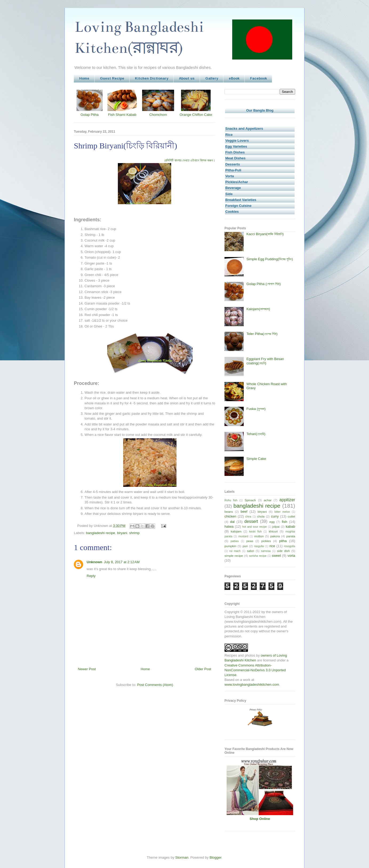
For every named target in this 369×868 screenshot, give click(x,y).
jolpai (276, 526)
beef (244, 512)
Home (84, 78)
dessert (251, 521)
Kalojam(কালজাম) (258, 309)
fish (284, 522)
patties (235, 541)
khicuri (273, 531)
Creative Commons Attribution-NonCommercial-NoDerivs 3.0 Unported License (255, 670)
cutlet (291, 516)
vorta (291, 556)
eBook (234, 78)
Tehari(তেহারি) (256, 434)
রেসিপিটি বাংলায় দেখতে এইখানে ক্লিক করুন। (190, 160)
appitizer (287, 500)
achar (268, 500)
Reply (91, 576)
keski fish (256, 532)
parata (291, 536)
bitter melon (282, 512)
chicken (230, 516)
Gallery (212, 78)
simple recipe (234, 556)
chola (261, 516)
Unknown (95, 562)
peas (250, 541)
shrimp (134, 533)
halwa (229, 526)
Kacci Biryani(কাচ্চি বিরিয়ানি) (265, 234)
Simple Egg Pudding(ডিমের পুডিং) (270, 259)
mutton (259, 536)
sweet (276, 556)
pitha (283, 541)
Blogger (215, 857)
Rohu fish (231, 500)
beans (229, 512)
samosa (266, 551)
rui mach (235, 551)
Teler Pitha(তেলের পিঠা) (262, 334)
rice (272, 546)
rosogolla (290, 546)
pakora (275, 536)
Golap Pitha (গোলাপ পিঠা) (264, 284)
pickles (266, 541)
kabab (290, 526)
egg (272, 522)
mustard (243, 536)
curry (275, 516)
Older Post (203, 669)
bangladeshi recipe (101, 533)
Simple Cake (256, 459)
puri (245, 546)
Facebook (258, 78)
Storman (182, 857)
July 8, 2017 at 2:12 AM (122, 562)
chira (248, 517)
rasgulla (259, 546)
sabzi (250, 551)
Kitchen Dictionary (152, 78)
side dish (284, 551)
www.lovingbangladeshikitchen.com (252, 684)
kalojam (236, 531)
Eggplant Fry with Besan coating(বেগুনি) (265, 361)
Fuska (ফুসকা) (256, 409)
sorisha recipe (258, 556)
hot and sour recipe (255, 527)
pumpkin (230, 546)
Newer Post (87, 669)
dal (232, 522)
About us (187, 78)
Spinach (250, 500)
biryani (122, 533)
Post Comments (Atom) (155, 685)
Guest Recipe (112, 78)
